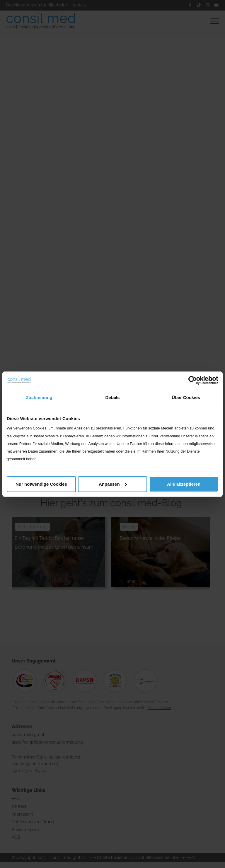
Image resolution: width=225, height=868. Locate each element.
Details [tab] (112, 397)
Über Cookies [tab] (186, 397)
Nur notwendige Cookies (41, 484)
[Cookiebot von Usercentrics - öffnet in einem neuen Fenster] (193, 380)
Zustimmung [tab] (39, 397)
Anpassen (113, 484)
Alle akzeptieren (184, 484)
